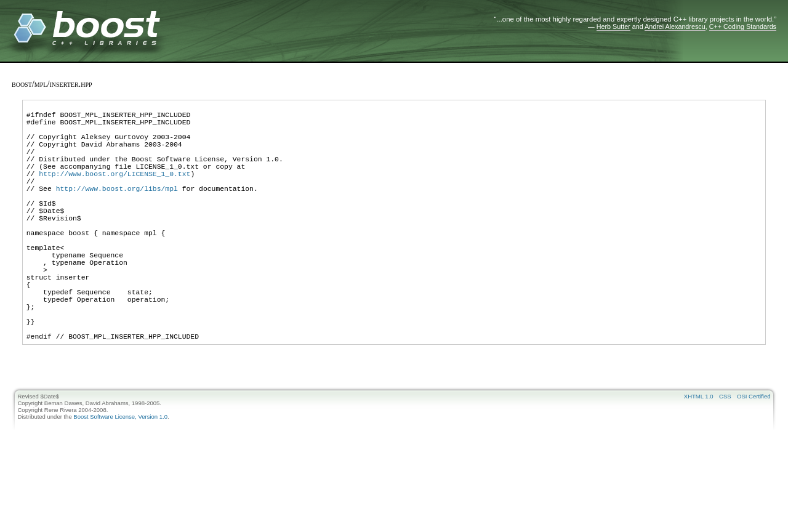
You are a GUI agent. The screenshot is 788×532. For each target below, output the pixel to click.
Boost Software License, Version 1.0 (120, 476)
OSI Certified (754, 455)
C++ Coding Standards (743, 26)
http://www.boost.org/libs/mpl (117, 210)
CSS (725, 455)
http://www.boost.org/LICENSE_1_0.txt (115, 192)
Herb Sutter (613, 26)
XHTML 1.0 (699, 455)
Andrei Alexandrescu (675, 26)
